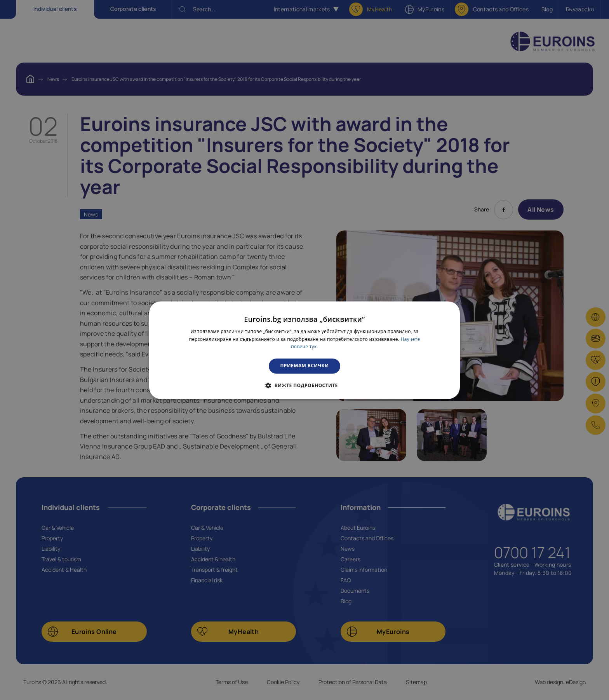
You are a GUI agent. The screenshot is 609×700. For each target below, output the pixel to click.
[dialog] (304, 350)
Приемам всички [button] (305, 366)
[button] (304, 385)
